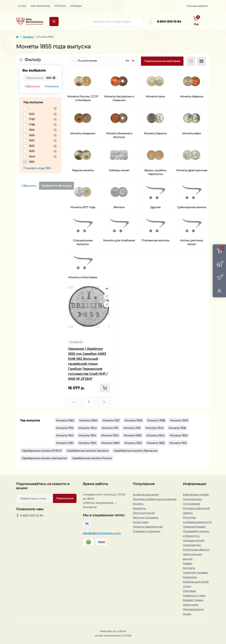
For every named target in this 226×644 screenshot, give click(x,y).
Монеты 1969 (110, 443)
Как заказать (41, 6)
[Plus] (104, 402)
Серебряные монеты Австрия (88, 451)
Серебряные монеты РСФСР (42, 451)
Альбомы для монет (146, 495)
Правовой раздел (194, 527)
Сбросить (32, 86)
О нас (22, 6)
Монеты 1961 (65, 443)
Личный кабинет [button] (197, 6)
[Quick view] (107, 289)
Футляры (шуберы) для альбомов (154, 499)
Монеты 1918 (177, 428)
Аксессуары (141, 522)
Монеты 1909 (179, 420)
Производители (193, 609)
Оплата (60, 6)
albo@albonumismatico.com (102, 533)
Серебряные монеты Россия (92, 458)
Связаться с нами (194, 595)
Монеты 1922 (133, 443)
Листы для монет (144, 513)
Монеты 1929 (133, 420)
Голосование (191, 504)
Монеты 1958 (156, 420)
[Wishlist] (107, 296)
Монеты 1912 (178, 443)
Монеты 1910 (110, 435)
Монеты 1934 (87, 443)
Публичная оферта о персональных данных (196, 554)
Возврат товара (193, 600)
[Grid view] (201, 61)
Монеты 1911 (110, 428)
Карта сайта (191, 605)
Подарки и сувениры (146, 531)
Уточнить (52, 86)
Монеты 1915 (132, 428)
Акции (187, 614)
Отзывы (76, 6)
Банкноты (139, 508)
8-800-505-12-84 (169, 21)
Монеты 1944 (88, 428)
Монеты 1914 (87, 435)
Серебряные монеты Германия (136, 451)
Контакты (189, 568)
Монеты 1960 (65, 420)
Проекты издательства (148, 527)
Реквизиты (190, 577)
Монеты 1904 (156, 435)
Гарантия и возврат (195, 573)
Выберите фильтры (56, 186)
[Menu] (54, 21)
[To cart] (105, 388)
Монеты (28, 37)
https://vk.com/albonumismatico (87, 524)
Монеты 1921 (111, 420)
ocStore (121, 631)
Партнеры (189, 591)
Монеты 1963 (156, 443)
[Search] (87, 21)
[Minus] (74, 402)
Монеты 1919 (65, 428)
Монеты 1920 (179, 435)
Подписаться (65, 498)
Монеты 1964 (88, 420)
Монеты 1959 (132, 435)
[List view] (191, 61)
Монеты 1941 (65, 435)
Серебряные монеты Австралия (44, 458)
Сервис (188, 563)
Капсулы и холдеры (146, 517)
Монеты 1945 (154, 428)
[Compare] (107, 304)
